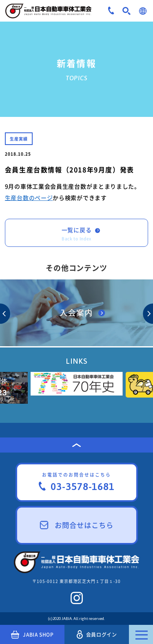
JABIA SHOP (32, 635)
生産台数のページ (29, 198)
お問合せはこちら (77, 525)
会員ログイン (97, 634)
